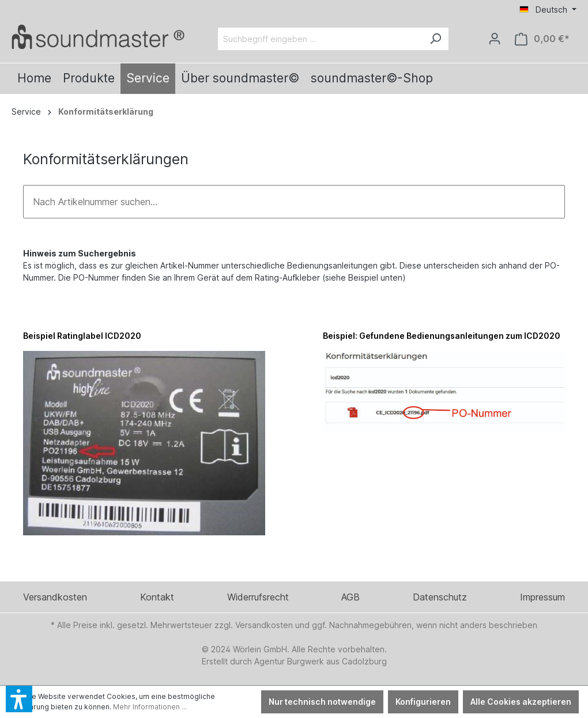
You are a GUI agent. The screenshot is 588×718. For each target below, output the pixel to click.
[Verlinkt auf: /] (98, 37)
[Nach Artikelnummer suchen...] (294, 202)
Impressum (542, 597)
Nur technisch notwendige (322, 702)
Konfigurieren (423, 702)
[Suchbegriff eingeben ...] (320, 39)
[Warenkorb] (542, 39)
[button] (19, 699)
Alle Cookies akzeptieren (521, 702)
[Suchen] (435, 39)
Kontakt (157, 597)
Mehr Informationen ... (150, 707)
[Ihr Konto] (495, 39)
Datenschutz (440, 597)
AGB (350, 597)
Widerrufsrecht (258, 597)
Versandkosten (55, 597)
